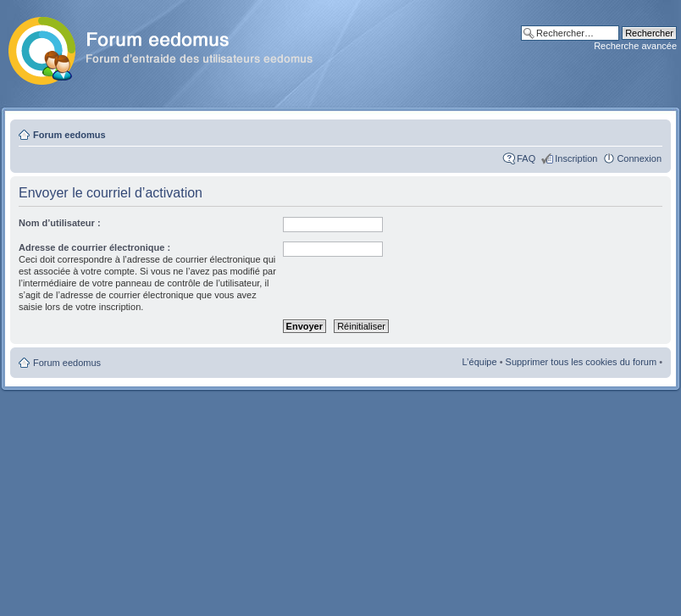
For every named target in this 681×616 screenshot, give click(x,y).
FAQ (526, 158)
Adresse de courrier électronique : (94, 247)
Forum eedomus (69, 135)
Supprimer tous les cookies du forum (581, 362)
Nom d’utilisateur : (60, 223)
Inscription (576, 158)
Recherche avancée (635, 46)
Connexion (639, 158)
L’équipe (480, 362)
